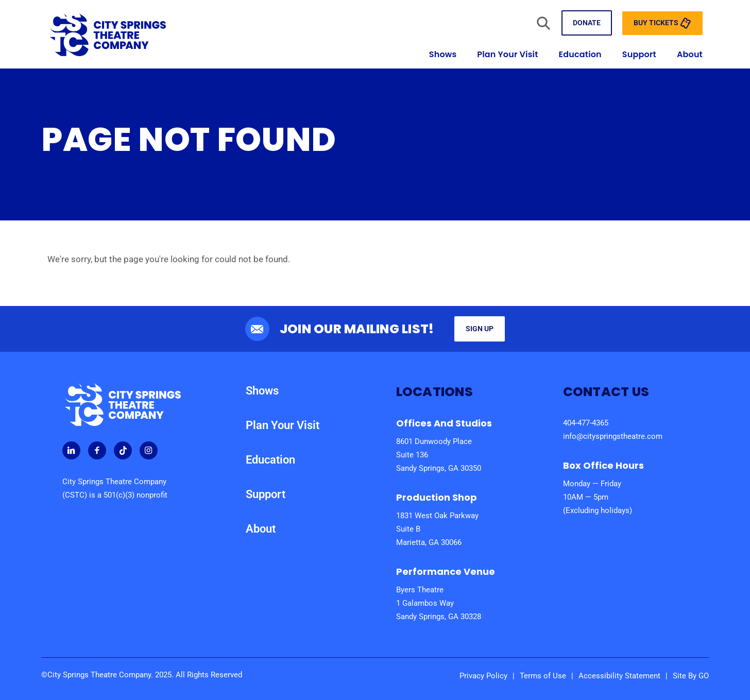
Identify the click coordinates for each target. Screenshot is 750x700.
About (690, 54)
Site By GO (691, 676)
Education (580, 54)
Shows (443, 54)
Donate (587, 23)
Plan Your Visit (507, 54)
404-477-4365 (586, 423)
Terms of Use (543, 676)
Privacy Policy (483, 676)
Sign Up (480, 329)
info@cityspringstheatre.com (613, 436)
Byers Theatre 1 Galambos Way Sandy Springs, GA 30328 (439, 603)
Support (639, 54)
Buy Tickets (662, 23)
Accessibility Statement (619, 676)
